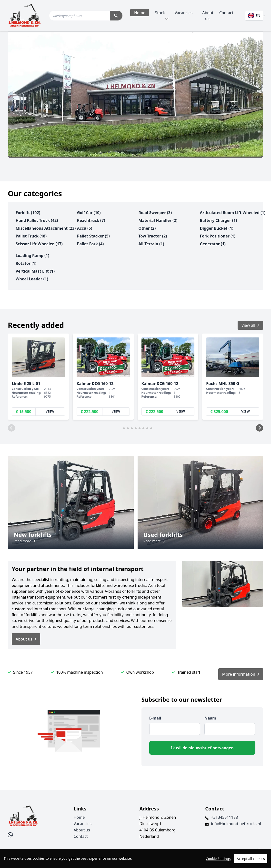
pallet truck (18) (31, 236)
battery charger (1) (218, 220)
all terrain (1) (151, 244)
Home (140, 13)
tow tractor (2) (153, 236)
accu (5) (85, 228)
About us (208, 16)
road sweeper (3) (155, 213)
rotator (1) (26, 263)
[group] (38, 377)
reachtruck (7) (91, 220)
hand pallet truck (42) (37, 220)
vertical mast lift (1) (35, 271)
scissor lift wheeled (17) (39, 244)
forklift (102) (28, 213)
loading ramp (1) (32, 256)
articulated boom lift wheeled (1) (233, 213)
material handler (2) (158, 220)
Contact (226, 13)
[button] (11, 428)
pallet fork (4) (90, 244)
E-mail (155, 718)
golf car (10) (89, 213)
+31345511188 (224, 817)
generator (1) (213, 244)
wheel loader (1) (32, 279)
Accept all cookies (251, 859)
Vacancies (184, 13)
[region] (135, 858)
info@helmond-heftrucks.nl (236, 824)
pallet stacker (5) (93, 236)
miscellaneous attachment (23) (46, 228)
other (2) (147, 228)
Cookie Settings (218, 859)
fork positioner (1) (218, 236)
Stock (160, 13)
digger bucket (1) (216, 228)
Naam (210, 718)
